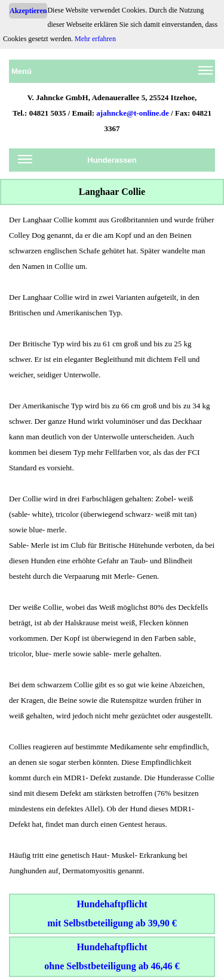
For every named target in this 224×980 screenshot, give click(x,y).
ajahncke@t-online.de (133, 113)
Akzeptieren (28, 11)
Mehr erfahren (95, 39)
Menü (112, 73)
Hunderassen (77, 162)
